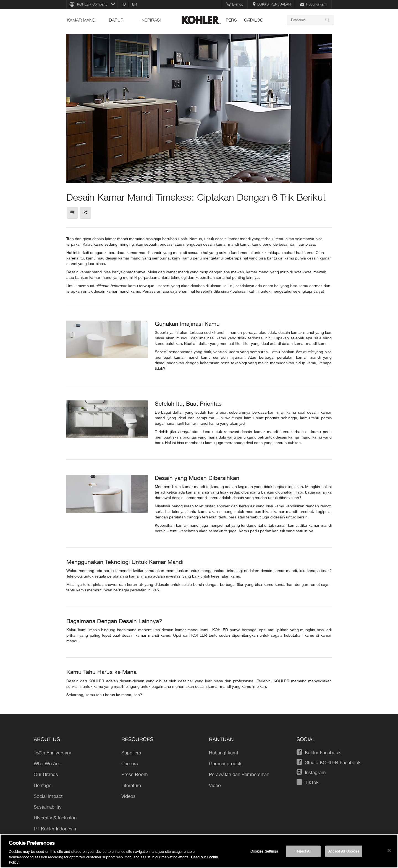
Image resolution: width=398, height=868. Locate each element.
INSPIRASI (151, 20)
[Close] (389, 851)
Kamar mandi (82, 20)
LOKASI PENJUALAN (272, 4)
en (134, 4)
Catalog (254, 20)
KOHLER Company (92, 4)
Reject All (303, 851)
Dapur (116, 20)
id (124, 4)
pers (231, 20)
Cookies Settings (264, 851)
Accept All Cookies (344, 851)
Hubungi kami (314, 4)
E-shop (235, 4)
